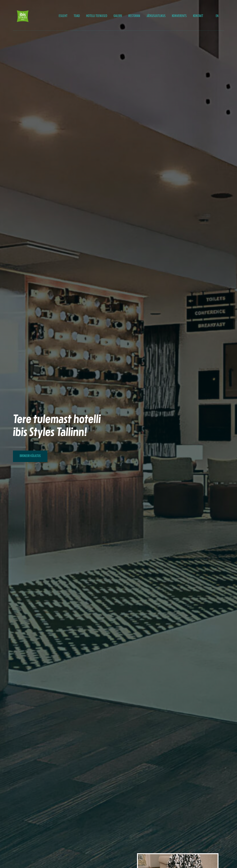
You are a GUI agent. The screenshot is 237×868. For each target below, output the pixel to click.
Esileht (63, 16)
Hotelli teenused (97, 16)
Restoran (134, 16)
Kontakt (198, 16)
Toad (77, 16)
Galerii (118, 16)
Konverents (179, 16)
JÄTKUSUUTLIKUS (156, 16)
